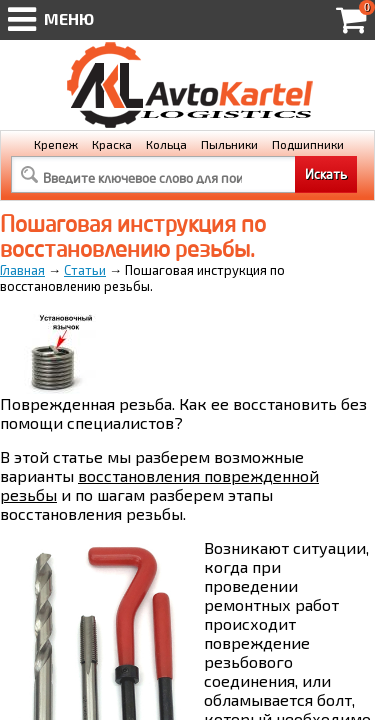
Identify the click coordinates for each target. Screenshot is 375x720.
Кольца (166, 144)
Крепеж (56, 144)
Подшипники (308, 144)
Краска (112, 144)
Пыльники (229, 144)
